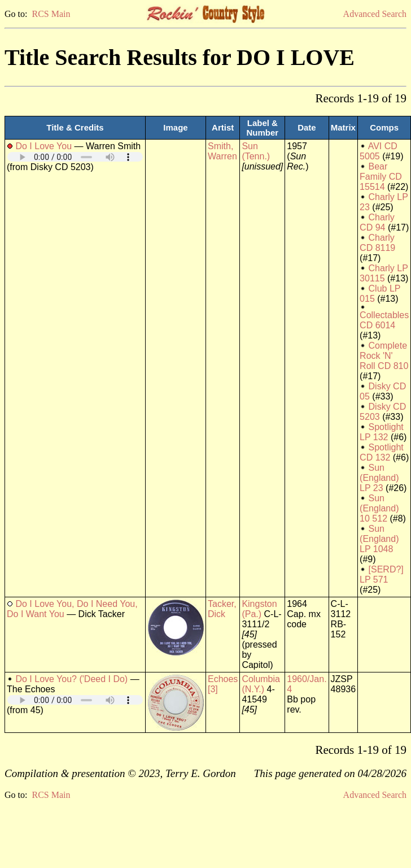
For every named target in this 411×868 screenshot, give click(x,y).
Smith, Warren (222, 151)
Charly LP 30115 (384, 273)
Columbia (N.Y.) (261, 684)
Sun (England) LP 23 (379, 478)
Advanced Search (375, 14)
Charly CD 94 (377, 222)
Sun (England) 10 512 (379, 508)
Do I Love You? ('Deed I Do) (71, 679)
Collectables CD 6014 (384, 320)
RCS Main (51, 14)
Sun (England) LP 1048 (379, 539)
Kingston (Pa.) (259, 609)
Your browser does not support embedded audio (75, 157)
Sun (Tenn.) (256, 151)
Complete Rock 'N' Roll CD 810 (384, 356)
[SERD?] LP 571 (382, 574)
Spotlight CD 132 (382, 452)
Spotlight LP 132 (382, 432)
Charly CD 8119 (377, 243)
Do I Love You (43, 146)
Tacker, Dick (222, 609)
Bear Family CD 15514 (381, 177)
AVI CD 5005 (379, 151)
